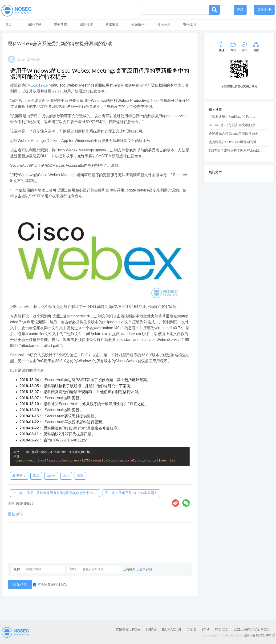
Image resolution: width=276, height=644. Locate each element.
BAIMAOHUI (171, 629)
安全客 (192, 629)
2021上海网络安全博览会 (252, 629)
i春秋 (206, 629)
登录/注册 (264, 10)
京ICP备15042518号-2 (259, 635)
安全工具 (190, 25)
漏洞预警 (86, 25)
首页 (8, 25)
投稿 (240, 10)
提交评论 (20, 584)
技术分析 (164, 25)
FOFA (136, 629)
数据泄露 (112, 25)
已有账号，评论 (138, 569)
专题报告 (138, 25)
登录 (142, 569)
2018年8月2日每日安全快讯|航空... (233, 125)
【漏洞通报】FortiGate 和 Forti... (232, 117)
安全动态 (60, 25)
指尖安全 (222, 629)
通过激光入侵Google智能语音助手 (233, 134)
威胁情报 (34, 25)
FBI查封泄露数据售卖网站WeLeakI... (235, 151)
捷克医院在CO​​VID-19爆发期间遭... (234, 142)
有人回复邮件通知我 (50, 585)
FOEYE (151, 629)
